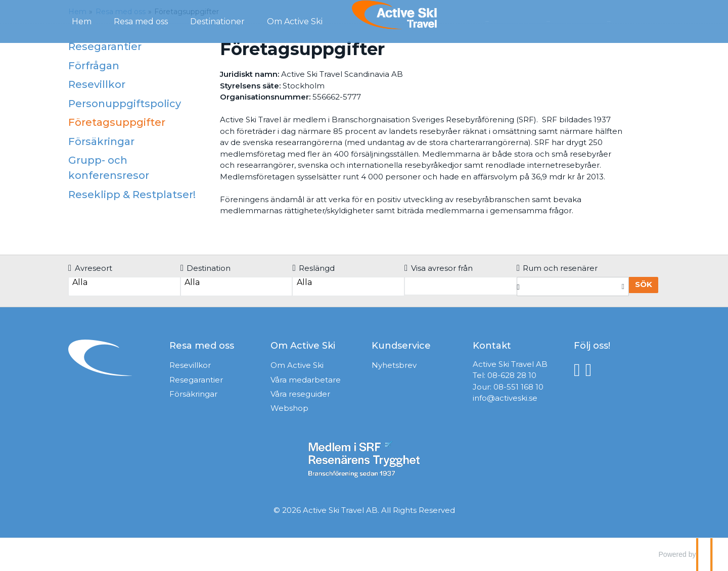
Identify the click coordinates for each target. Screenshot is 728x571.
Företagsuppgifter (117, 122)
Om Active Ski (297, 365)
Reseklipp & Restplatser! (132, 195)
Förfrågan (509, 20)
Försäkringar (101, 141)
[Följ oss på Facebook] (580, 369)
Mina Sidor (628, 20)
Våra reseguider (300, 394)
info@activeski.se (505, 398)
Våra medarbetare (306, 380)
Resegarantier (105, 46)
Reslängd (313, 268)
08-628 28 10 (512, 375)
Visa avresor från (439, 268)
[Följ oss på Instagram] (591, 369)
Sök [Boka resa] (644, 284)
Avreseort (90, 268)
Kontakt (568, 20)
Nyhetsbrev (394, 365)
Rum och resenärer (557, 268)
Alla (124, 282)
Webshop (289, 408)
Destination (206, 268)
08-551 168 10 (518, 387)
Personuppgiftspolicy (125, 104)
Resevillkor (97, 84)
